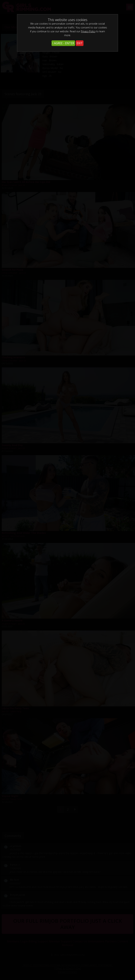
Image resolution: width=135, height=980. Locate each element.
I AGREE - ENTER (63, 43)
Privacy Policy (88, 31)
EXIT (80, 43)
